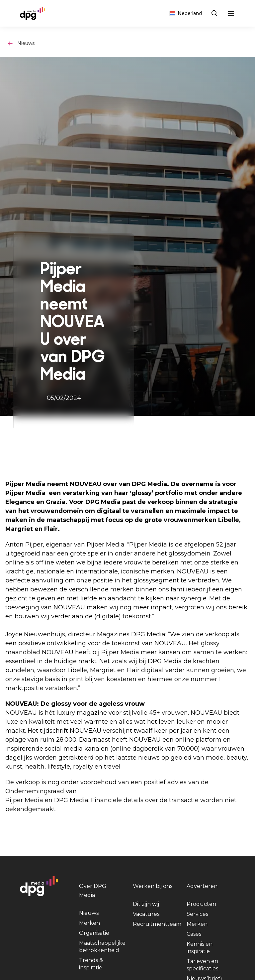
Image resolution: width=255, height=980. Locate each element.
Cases (194, 934)
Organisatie (94, 933)
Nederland (186, 13)
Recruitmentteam (157, 924)
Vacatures (146, 914)
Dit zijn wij (146, 904)
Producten (201, 904)
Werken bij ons (153, 886)
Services (197, 914)
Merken (89, 923)
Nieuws (26, 43)
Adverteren (202, 886)
